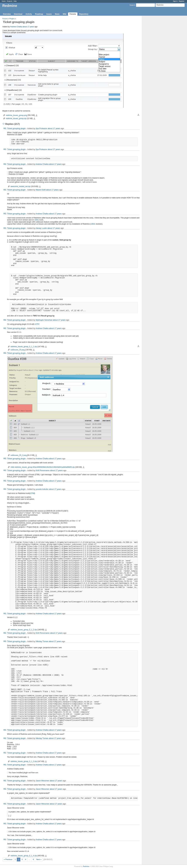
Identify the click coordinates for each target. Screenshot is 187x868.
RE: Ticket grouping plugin (15, 128)
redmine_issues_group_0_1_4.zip (24, 856)
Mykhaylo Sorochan (44, 320)
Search (132, 5)
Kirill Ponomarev (43, 470)
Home (4, 1)
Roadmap (39, 14)
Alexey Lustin (41, 228)
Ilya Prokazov (41, 128)
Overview (7, 14)
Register (182, 1)
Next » (39, 860)
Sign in (175, 1)
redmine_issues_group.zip (16, 118)
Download (18, 14)
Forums (73, 14)
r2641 (37, 220)
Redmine (86, 866)
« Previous (8, 860)
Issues (49, 14)
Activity (29, 14)
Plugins (12, 19)
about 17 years (28, 27)
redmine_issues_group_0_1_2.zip (24, 630)
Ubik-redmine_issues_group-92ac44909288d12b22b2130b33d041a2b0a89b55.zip (43, 467)
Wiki (65, 14)
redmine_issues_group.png (16, 115)
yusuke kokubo (42, 489)
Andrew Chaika (16, 27)
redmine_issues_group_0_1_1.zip (24, 347)
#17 (77, 521)
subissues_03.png (18, 350)
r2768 (32, 493)
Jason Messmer (43, 781)
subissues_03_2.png (19, 455)
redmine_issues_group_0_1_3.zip (24, 761)
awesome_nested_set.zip (20, 186)
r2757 (37, 324)
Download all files (138, 115)
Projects (10, 1)
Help (15, 1)
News (57, 14)
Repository (84, 14)
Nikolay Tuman (42, 641)
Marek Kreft (41, 190)
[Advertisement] (157, 62)
